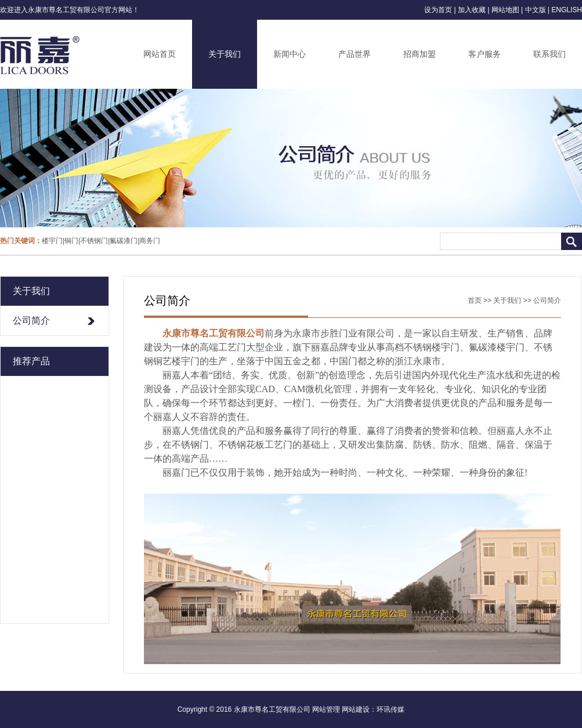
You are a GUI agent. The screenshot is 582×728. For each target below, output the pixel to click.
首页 (475, 300)
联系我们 (550, 54)
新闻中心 (290, 54)
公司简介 (31, 320)
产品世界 (355, 54)
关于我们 (225, 54)
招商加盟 (420, 54)
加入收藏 (472, 10)
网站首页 (160, 54)
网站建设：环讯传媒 (373, 709)
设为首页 (438, 10)
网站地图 (505, 10)
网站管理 (326, 709)
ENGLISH (567, 10)
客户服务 (485, 54)
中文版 (536, 10)
